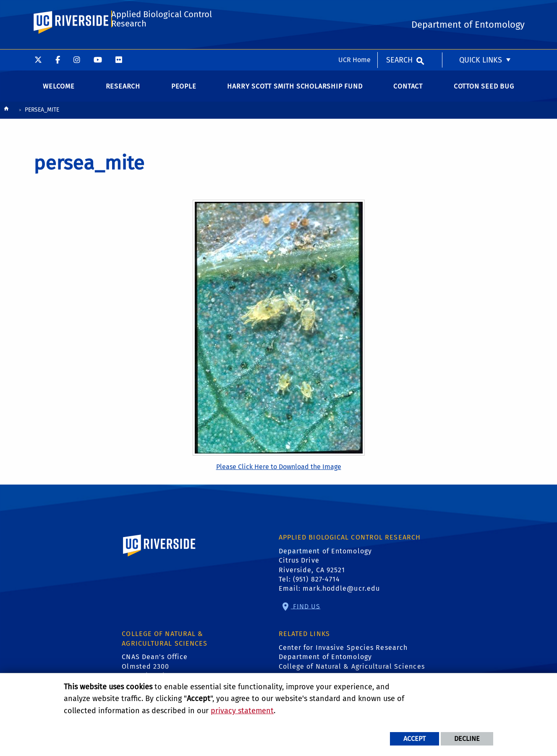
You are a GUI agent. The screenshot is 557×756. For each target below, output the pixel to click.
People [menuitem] (184, 92)
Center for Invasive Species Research (343, 653)
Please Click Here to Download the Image (279, 473)
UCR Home (354, 10)
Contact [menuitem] (408, 92)
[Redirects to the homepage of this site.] (6, 116)
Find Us (306, 612)
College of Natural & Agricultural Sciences (352, 672)
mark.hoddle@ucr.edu (341, 594)
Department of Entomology (325, 663)
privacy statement (242, 711)
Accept (414, 739)
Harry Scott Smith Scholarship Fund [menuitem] (295, 92)
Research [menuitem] (123, 92)
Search (399, 10)
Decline (467, 739)
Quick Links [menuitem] (481, 10)
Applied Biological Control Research (161, 45)
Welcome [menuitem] (59, 92)
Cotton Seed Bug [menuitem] (484, 92)
